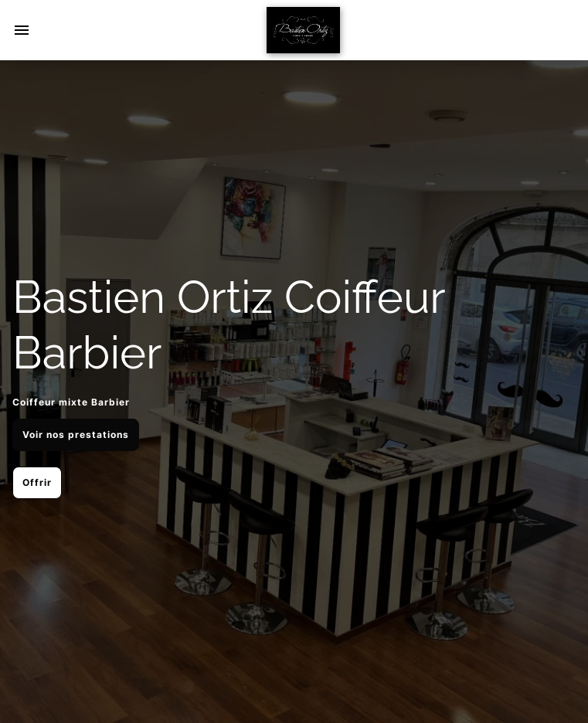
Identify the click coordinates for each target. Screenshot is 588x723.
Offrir (37, 482)
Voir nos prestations (76, 434)
